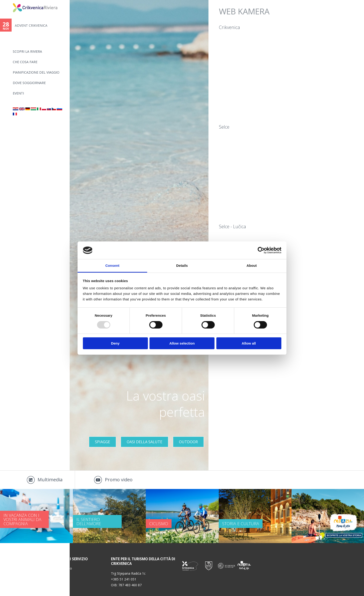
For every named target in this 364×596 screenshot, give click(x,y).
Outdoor (188, 442)
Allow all (249, 343)
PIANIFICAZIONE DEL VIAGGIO (36, 72)
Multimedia (50, 480)
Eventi (18, 93)
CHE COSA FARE (25, 62)
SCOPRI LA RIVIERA (27, 51)
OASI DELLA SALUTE (145, 442)
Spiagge (102, 442)
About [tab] (252, 265)
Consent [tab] (112, 265)
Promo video (119, 480)
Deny (115, 343)
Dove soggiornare (29, 83)
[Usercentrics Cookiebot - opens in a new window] (261, 250)
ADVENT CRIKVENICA (31, 25)
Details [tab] (182, 265)
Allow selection (182, 343)
